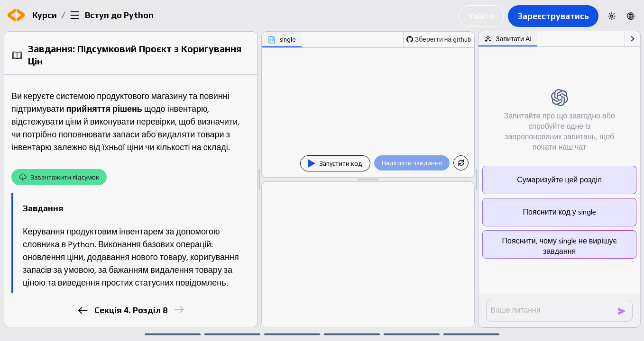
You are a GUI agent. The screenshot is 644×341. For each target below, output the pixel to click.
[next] (179, 310)
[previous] (83, 310)
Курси (45, 15)
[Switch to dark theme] (612, 16)
